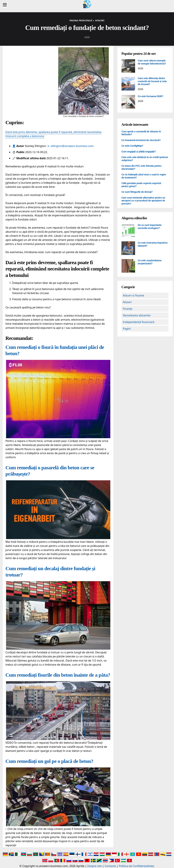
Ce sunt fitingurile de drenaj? (137, 192)
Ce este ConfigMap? (132, 146)
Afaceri (127, 302)
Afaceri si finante (133, 295)
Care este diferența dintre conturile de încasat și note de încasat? (152, 81)
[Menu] (5, 5)
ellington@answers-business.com (72, 146)
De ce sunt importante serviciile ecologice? (150, 227)
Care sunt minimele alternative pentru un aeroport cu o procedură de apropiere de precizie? (143, 201)
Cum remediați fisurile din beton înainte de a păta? (58, 675)
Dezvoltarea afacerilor (137, 315)
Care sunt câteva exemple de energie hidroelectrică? (152, 62)
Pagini (127, 329)
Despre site (94, 866)
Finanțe (128, 309)
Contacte (110, 866)
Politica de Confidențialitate (136, 866)
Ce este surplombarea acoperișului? (150, 262)
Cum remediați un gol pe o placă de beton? (49, 761)
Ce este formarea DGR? (151, 96)
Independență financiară (139, 322)
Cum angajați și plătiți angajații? (139, 152)
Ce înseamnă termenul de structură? (141, 140)
